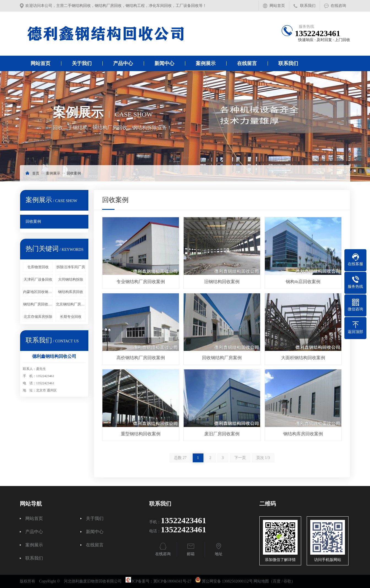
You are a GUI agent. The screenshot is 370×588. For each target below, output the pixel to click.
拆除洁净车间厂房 (71, 267)
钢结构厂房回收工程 (38, 304)
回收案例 (74, 173)
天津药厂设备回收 (38, 279)
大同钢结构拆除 (71, 279)
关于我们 (82, 63)
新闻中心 (164, 63)
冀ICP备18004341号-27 (172, 581)
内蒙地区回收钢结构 (38, 292)
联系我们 (308, 6)
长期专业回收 (71, 317)
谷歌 (287, 581)
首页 (36, 173)
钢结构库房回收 (71, 292)
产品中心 (123, 63)
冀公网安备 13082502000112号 (227, 581)
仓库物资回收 (38, 267)
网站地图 (261, 581)
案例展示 (206, 63)
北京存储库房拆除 (38, 317)
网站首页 (277, 6)
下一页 (240, 458)
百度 (277, 581)
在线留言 (247, 63)
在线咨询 (338, 6)
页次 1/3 (263, 458)
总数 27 (180, 458)
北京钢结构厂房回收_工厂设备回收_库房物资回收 (71, 304)
